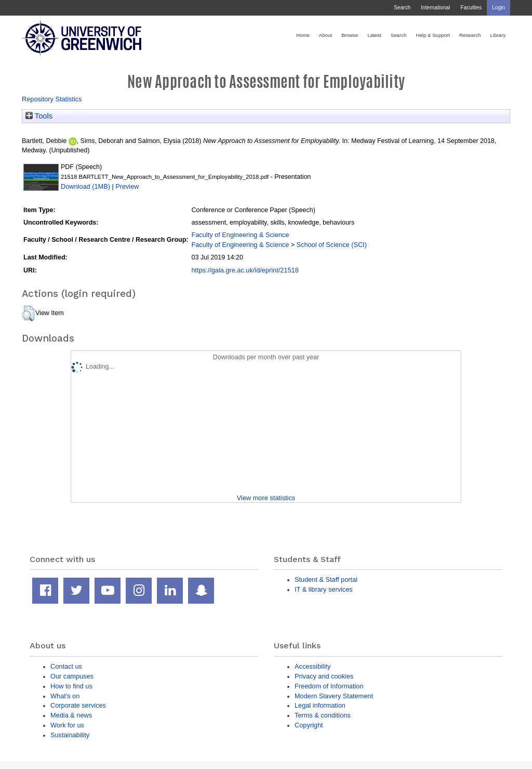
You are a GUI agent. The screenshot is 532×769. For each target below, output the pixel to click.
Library (498, 35)
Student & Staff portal (326, 579)
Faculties (471, 8)
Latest (374, 35)
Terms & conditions (323, 715)
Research (470, 35)
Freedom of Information (329, 686)
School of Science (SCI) (332, 245)
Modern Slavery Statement (334, 696)
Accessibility (312, 666)
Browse (350, 35)
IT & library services (324, 589)
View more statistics (266, 498)
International (435, 8)
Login (498, 8)
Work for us (67, 725)
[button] (28, 314)
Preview (127, 186)
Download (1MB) (85, 186)
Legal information (320, 705)
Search (402, 8)
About (325, 35)
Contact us (66, 666)
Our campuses (72, 676)
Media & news (71, 715)
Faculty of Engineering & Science (240, 235)
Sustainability (70, 735)
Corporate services (78, 705)
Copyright (309, 725)
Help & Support (433, 35)
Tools (39, 116)
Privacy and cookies (324, 676)
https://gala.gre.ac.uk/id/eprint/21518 (245, 270)
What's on (65, 696)
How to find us (71, 686)
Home (303, 35)
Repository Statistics (52, 99)
